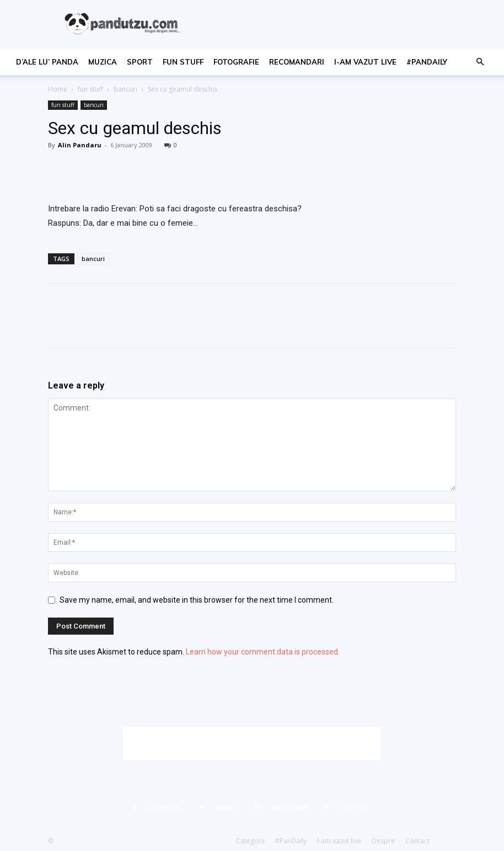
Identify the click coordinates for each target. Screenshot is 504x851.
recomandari (297, 62)
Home (58, 89)
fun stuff (183, 62)
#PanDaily (427, 62)
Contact (417, 841)
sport (140, 62)
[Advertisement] (252, 743)
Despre (383, 841)
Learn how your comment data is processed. (263, 652)
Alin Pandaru (80, 145)
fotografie (236, 62)
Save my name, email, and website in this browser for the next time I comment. (197, 600)
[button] (480, 62)
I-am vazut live (365, 62)
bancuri (125, 89)
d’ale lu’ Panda (47, 62)
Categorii (250, 841)
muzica (103, 62)
